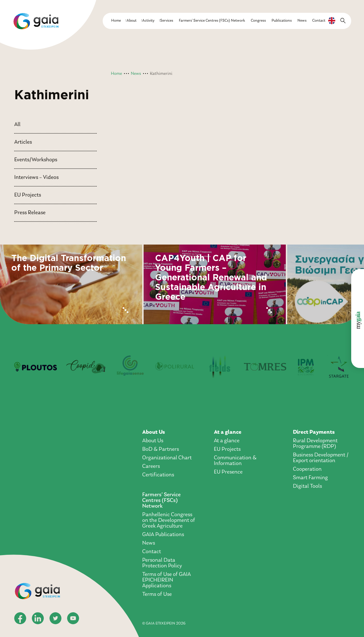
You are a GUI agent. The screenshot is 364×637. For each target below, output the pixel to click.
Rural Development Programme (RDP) (315, 444)
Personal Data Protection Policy (162, 563)
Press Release (30, 213)
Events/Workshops (36, 160)
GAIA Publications (163, 535)
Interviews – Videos (36, 177)
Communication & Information (235, 461)
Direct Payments (314, 432)
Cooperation (307, 469)
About (132, 21)
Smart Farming (310, 478)
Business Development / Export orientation (321, 458)
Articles (23, 142)
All (17, 125)
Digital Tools (307, 486)
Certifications (158, 475)
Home (116, 21)
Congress (258, 21)
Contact (319, 21)
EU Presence (228, 472)
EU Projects (28, 195)
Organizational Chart (167, 458)
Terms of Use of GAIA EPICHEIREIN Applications (167, 580)
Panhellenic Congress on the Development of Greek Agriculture (169, 520)
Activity (148, 21)
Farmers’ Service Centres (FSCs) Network (212, 21)
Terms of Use (157, 594)
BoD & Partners (161, 449)
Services (167, 21)
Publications (282, 21)
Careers (151, 466)
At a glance (228, 432)
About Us (154, 432)
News (302, 21)
